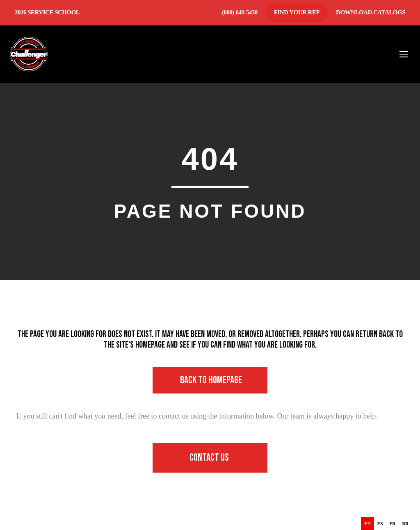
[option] (380, 523)
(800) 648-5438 (240, 12)
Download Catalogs (371, 12)
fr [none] (393, 523)
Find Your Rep (297, 12)
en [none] (367, 523)
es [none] (380, 523)
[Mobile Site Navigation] (404, 54)
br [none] (405, 523)
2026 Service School (47, 12)
